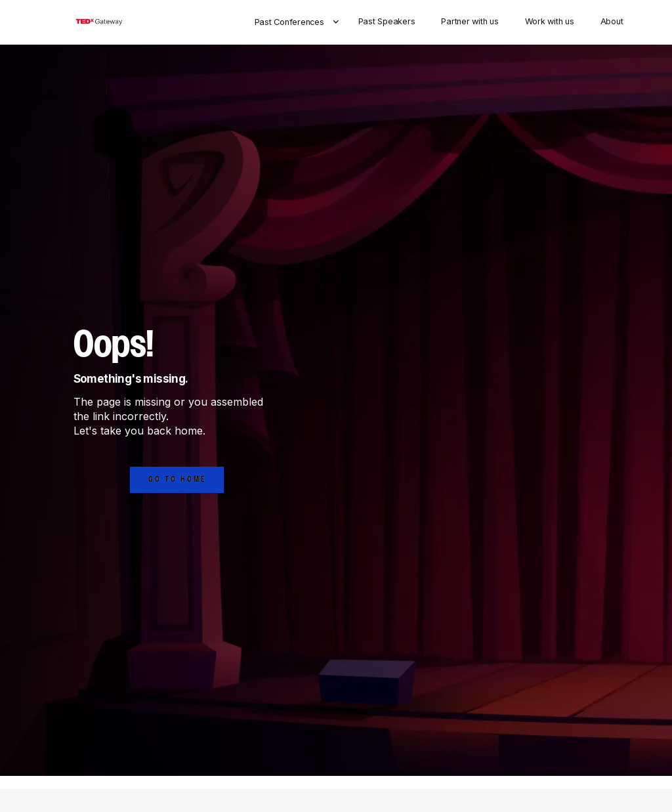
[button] (300, 22)
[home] (99, 22)
